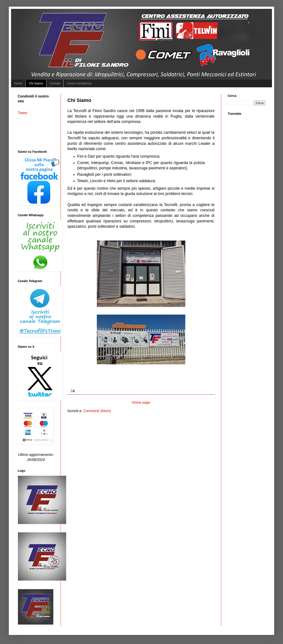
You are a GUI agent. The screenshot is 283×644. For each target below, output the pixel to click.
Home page (141, 402)
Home (18, 83)
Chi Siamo (36, 83)
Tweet (22, 113)
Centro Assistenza (79, 83)
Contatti (55, 83)
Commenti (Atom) (97, 411)
